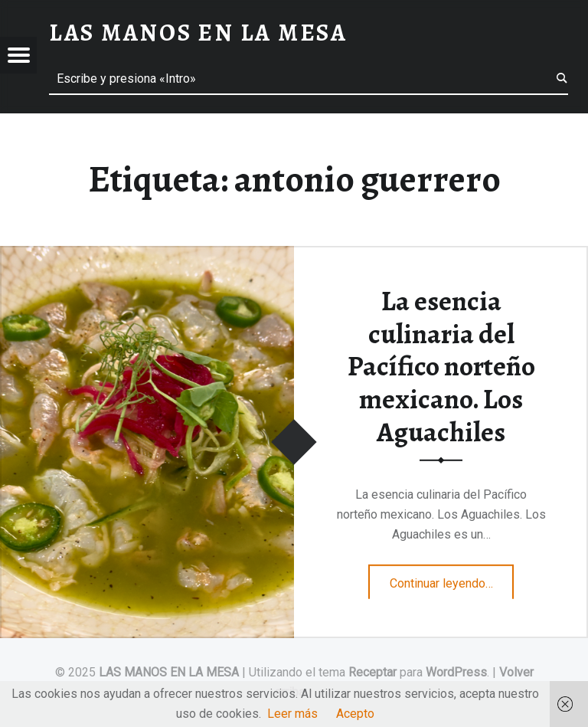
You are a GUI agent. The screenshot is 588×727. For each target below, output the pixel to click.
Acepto (355, 714)
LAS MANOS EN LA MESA (169, 672)
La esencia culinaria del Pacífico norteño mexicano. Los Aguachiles (441, 367)
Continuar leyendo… (452, 578)
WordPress (456, 672)
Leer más (292, 714)
